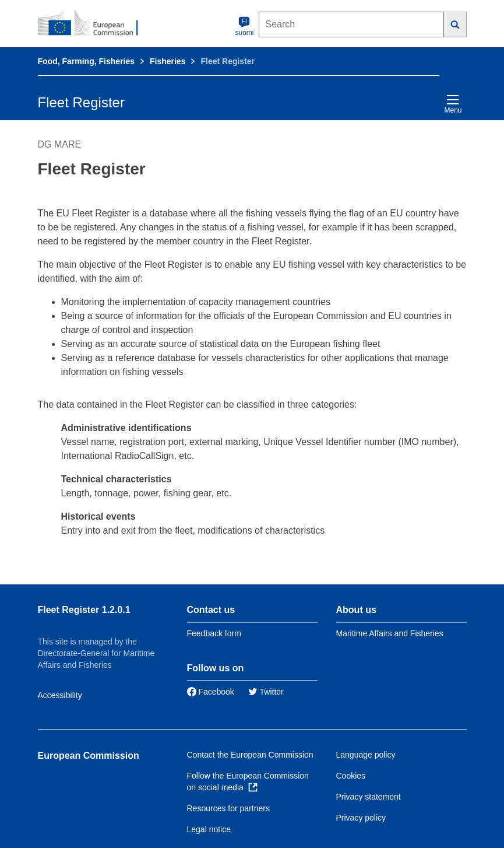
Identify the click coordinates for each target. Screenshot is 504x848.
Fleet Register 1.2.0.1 (84, 610)
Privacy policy (361, 818)
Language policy (366, 755)
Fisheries (168, 61)
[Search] (455, 24)
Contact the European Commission (250, 755)
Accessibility (60, 695)
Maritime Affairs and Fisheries (390, 633)
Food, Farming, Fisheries (86, 61)
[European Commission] (94, 23)
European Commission (89, 756)
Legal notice (209, 829)
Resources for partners (228, 808)
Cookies (351, 776)
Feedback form (214, 633)
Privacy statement (369, 797)
